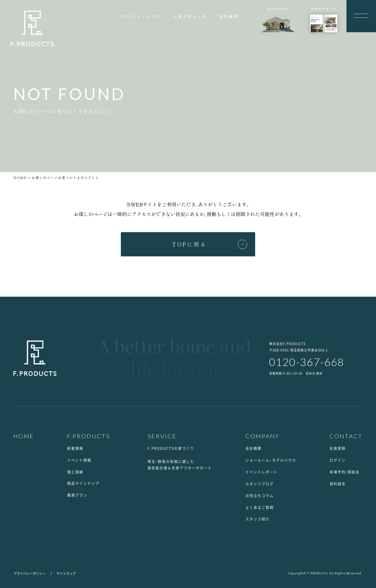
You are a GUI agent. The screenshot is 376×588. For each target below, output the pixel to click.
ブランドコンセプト (140, 16)
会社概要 (229, 16)
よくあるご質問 (260, 507)
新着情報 (75, 448)
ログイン (338, 460)
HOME (20, 178)
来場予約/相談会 (345, 472)
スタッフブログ (260, 484)
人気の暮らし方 (190, 16)
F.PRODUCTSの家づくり (171, 448)
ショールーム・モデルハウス (271, 460)
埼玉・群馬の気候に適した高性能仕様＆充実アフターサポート (180, 465)
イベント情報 (79, 460)
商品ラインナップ (83, 483)
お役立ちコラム (260, 495)
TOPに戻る (189, 244)
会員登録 (338, 448)
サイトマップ (66, 573)
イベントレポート (262, 472)
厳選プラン (77, 495)
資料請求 (338, 484)
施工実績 (75, 472)
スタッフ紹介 (258, 519)
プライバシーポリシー (30, 573)
